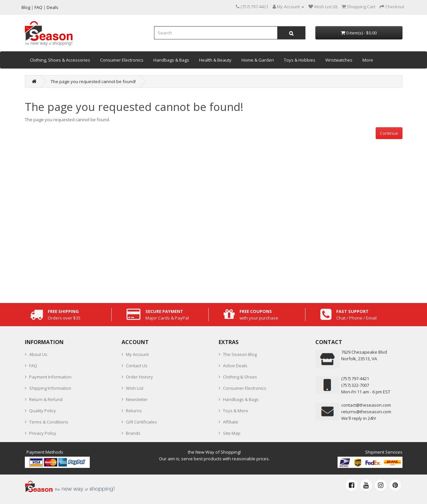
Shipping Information (50, 388)
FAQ (33, 366)
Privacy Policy (43, 433)
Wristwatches (339, 60)
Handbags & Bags (171, 60)
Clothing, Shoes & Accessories (60, 60)
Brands (133, 433)
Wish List (135, 388)
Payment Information (50, 377)
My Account (137, 354)
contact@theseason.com (366, 405)
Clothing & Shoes (240, 377)
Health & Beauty (215, 60)
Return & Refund (46, 399)
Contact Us (137, 366)
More (368, 60)
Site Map (232, 433)
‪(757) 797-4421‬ (355, 378)
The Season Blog (240, 354)
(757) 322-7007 (355, 385)
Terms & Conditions (49, 422)
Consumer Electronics (122, 60)
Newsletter (137, 399)
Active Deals (235, 366)
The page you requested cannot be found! (93, 81)
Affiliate (231, 422)
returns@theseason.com (366, 412)
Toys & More (236, 411)
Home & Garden (258, 60)
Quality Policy (43, 411)
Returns (134, 411)
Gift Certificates (141, 422)
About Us (38, 354)
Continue (389, 133)
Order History (139, 377)
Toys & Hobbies (300, 60)
